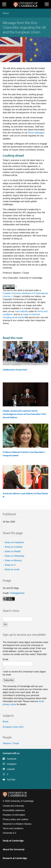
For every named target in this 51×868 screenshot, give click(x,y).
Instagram (12, 764)
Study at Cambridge (13, 841)
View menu (4, 4)
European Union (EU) (13, 727)
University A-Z (10, 833)
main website (21, 311)
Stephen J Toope (11, 743)
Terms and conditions (13, 828)
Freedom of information (14, 815)
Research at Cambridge (15, 858)
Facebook (12, 759)
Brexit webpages (36, 133)
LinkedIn (11, 769)
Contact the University (13, 806)
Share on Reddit (13, 551)
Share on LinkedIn (14, 547)
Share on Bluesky (13, 560)
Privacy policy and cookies (16, 819)
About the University (14, 849)
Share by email (12, 569)
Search (47, 4)
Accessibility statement (14, 810)
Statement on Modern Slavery (17, 824)
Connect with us (11, 753)
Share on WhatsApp (14, 556)
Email (5, 659)
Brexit (6, 722)
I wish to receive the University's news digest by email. (24, 673)
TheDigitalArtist (17, 593)
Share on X (10, 565)
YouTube (11, 780)
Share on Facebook (14, 542)
